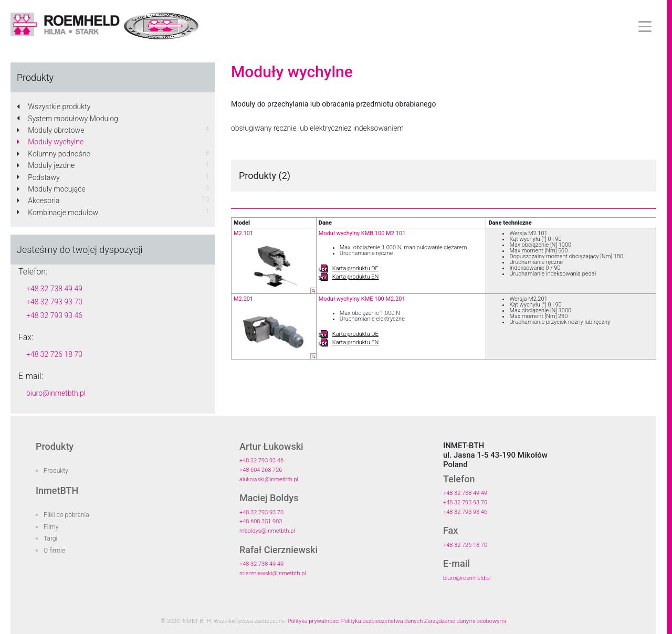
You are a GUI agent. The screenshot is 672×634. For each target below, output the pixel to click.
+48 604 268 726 (261, 470)
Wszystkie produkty (54, 107)
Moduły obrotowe (50, 130)
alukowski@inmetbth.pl (269, 479)
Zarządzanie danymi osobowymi (465, 621)
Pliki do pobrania (66, 515)
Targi (50, 538)
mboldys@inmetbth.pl (267, 531)
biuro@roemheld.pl (467, 578)
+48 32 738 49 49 (54, 289)
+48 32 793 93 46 (54, 315)
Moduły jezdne (46, 165)
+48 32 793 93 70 (54, 302)
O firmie (54, 551)
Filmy (51, 527)
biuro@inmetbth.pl (56, 393)
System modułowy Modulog (67, 119)
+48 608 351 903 (261, 521)
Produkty (56, 471)
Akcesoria (38, 200)
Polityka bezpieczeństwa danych (382, 621)
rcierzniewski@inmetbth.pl (273, 573)
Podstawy (38, 177)
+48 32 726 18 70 (54, 354)
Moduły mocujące (51, 189)
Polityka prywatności (314, 621)
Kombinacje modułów (57, 213)
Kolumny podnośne (54, 154)
